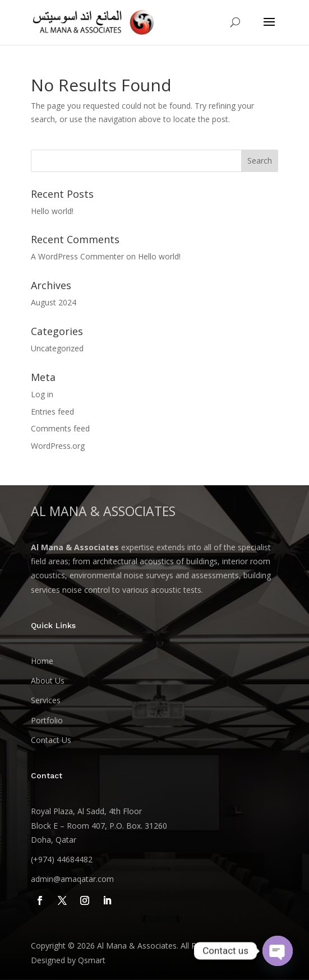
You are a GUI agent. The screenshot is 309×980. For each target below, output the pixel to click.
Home (42, 661)
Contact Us (51, 740)
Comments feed (60, 428)
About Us (48, 681)
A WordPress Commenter (77, 256)
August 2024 (54, 302)
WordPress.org (58, 446)
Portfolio (47, 720)
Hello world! (52, 211)
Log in (42, 394)
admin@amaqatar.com (72, 879)
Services (46, 700)
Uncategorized (57, 348)
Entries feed (52, 412)
